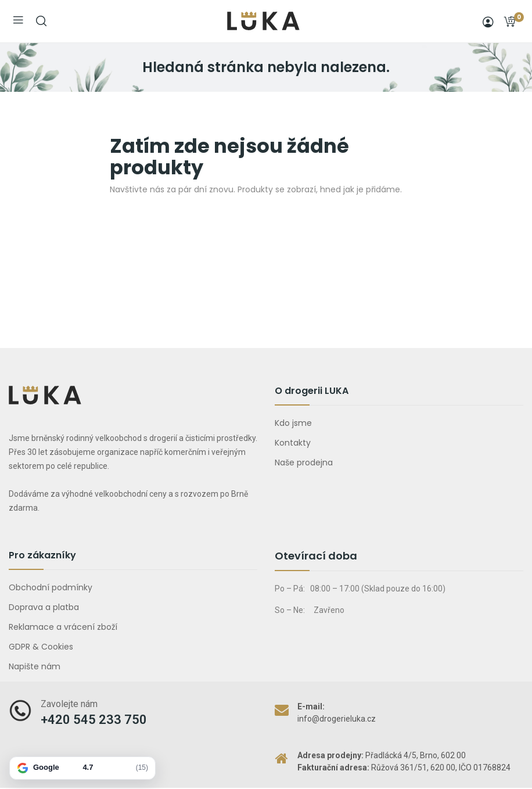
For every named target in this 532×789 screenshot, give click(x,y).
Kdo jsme (293, 423)
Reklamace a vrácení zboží (63, 627)
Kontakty (293, 443)
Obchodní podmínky (51, 587)
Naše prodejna (304, 462)
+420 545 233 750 (94, 720)
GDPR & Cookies (41, 647)
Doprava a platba (44, 607)
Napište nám (35, 666)
